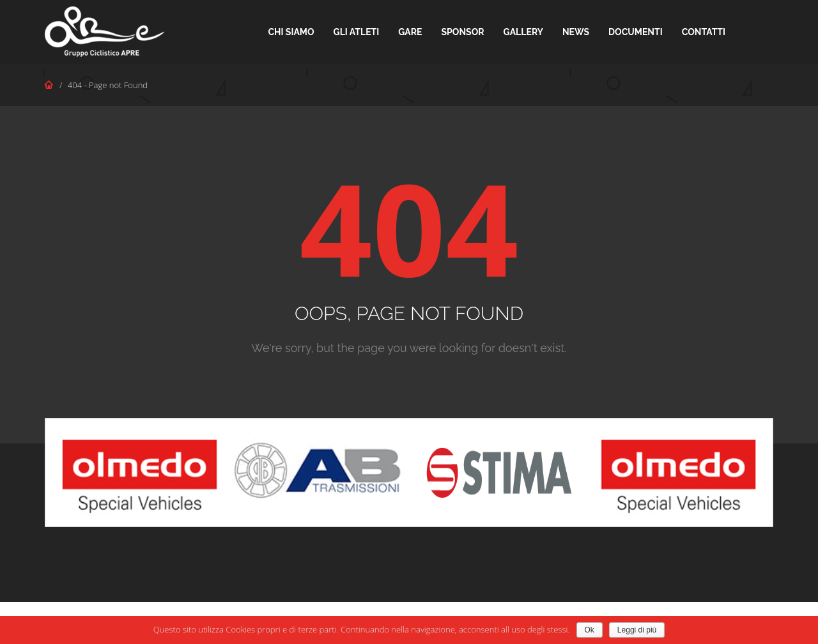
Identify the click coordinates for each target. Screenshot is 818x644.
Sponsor (463, 32)
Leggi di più (637, 630)
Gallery (523, 32)
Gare (410, 32)
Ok (590, 630)
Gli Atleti (357, 32)
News (576, 32)
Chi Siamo (291, 32)
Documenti (636, 32)
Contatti (704, 32)
